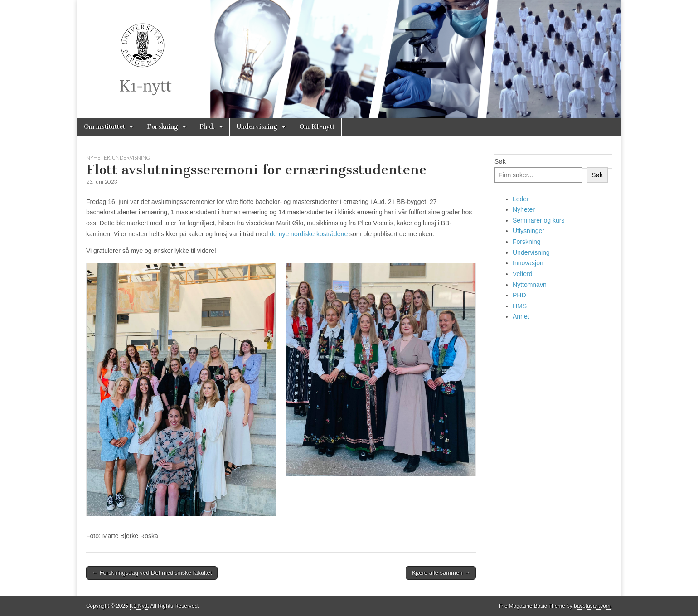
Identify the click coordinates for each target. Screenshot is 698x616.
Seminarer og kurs (538, 220)
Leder (521, 199)
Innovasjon (528, 263)
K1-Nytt (139, 606)
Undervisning (257, 127)
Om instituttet (104, 127)
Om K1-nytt (317, 127)
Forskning (162, 127)
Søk (500, 161)
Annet (521, 316)
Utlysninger (528, 231)
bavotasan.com (592, 606)
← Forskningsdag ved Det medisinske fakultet (152, 573)
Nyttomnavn (530, 285)
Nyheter (98, 158)
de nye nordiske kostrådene (309, 234)
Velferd (523, 274)
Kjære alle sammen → (441, 573)
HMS (520, 306)
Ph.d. (207, 127)
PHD (519, 295)
